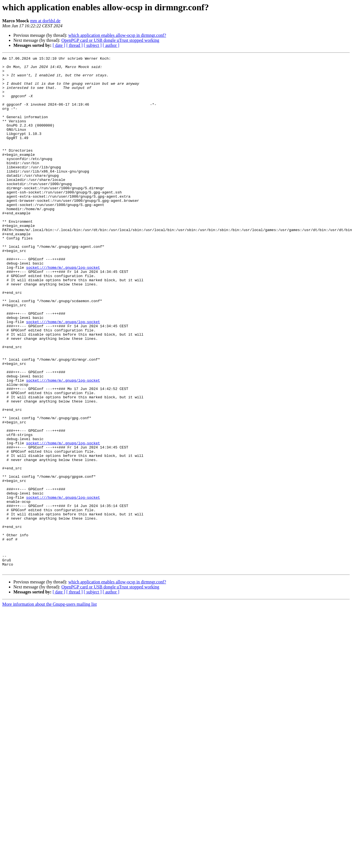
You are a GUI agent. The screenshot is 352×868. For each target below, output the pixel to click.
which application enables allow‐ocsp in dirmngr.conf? (117, 35)
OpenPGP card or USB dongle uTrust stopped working (110, 40)
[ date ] (59, 45)
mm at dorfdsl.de (45, 21)
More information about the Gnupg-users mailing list (50, 707)
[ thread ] (74, 45)
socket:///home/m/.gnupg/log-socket (63, 310)
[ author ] (111, 45)
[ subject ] (93, 45)
